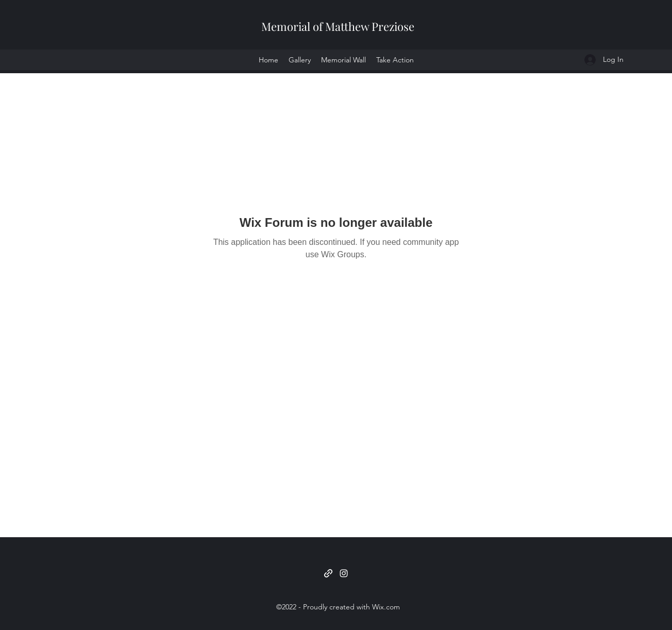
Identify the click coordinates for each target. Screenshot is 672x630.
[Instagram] (344, 573)
